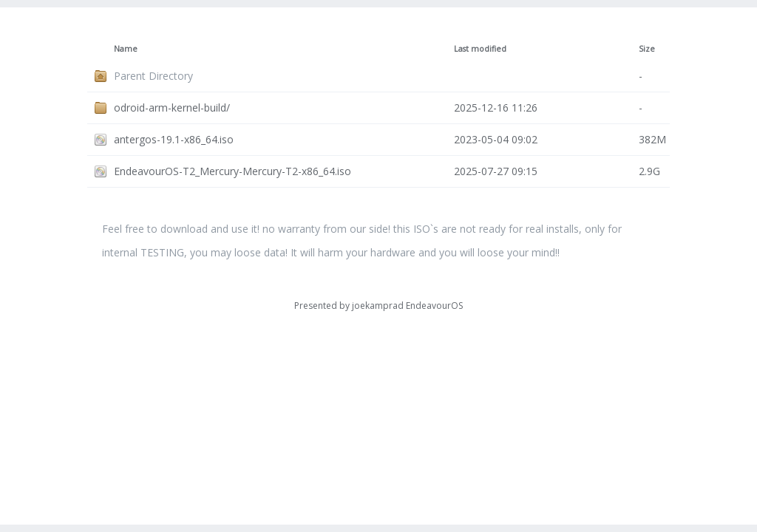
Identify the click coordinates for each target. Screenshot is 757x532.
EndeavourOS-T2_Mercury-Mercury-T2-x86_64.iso (232, 171)
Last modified (480, 49)
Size (647, 49)
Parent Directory (153, 76)
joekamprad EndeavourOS (407, 306)
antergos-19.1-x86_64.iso (174, 139)
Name (126, 49)
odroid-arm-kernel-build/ (172, 108)
